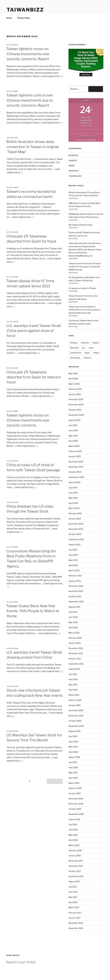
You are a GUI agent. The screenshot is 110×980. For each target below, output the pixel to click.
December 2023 (76, 524)
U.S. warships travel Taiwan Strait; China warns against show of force (34, 331)
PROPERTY (74, 171)
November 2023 (76, 529)
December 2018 (76, 799)
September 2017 (76, 876)
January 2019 (75, 793)
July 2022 (73, 612)
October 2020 (75, 721)
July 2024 (73, 488)
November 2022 (76, 591)
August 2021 (74, 669)
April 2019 (73, 778)
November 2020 (76, 716)
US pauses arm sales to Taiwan (82, 288)
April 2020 (73, 752)
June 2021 (73, 679)
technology (75, 358)
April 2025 (73, 441)
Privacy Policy (24, 18)
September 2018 (76, 814)
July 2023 (73, 550)
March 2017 (74, 907)
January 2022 (75, 643)
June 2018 (73, 830)
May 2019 (73, 773)
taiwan (96, 353)
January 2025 (75, 456)
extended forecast (86, 136)
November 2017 (76, 866)
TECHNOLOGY (75, 176)
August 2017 (74, 881)
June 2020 (73, 742)
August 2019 (74, 757)
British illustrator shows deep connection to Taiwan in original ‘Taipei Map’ (33, 147)
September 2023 (76, 539)
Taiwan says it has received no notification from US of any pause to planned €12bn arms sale (85, 310)
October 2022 (75, 596)
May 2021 (73, 685)
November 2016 (76, 928)
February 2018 (75, 850)
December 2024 (76, 462)
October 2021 (75, 659)
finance (96, 343)
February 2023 (75, 576)
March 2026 (74, 384)
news (91, 348)
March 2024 (74, 508)
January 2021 (74, 705)
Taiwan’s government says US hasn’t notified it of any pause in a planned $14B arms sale (85, 266)
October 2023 (75, 534)
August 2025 (74, 420)
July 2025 (73, 425)
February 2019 (75, 788)
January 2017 (74, 918)
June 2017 (73, 892)
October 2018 (75, 809)
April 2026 (73, 379)
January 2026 (75, 394)
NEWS (71, 166)
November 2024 (76, 467)
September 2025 (76, 415)
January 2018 (75, 856)
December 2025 (76, 399)
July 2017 (73, 887)
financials (74, 348)
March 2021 (74, 695)
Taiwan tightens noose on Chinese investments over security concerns (28, 420)
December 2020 (76, 710)
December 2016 (76, 923)
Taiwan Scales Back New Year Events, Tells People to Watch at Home (33, 611)
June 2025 (73, 430)
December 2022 (76, 586)
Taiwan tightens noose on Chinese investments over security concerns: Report (28, 54)
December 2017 (76, 861)
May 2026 (73, 373)
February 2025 (75, 451)
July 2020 (73, 736)
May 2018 (73, 835)
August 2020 (74, 731)
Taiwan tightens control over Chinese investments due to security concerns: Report (30, 100)
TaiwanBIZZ (25, 10)
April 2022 (73, 627)
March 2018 (74, 845)
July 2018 (73, 825)
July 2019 (73, 762)
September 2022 (76, 602)
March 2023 (74, 570)
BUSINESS (73, 155)
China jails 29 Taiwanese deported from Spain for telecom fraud (34, 377)
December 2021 (76, 648)
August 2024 (74, 482)
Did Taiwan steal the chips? (81, 225)
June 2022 (73, 617)
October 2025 (75, 410)
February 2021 (75, 700)
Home (9, 18)
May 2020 (73, 747)
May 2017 (73, 897)
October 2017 (75, 871)
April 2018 (73, 840)
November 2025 (76, 405)
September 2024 (76, 477)
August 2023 (74, 545)
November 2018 (76, 804)
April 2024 (73, 503)
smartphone (76, 353)
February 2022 (75, 638)
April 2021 (73, 690)
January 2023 (75, 581)
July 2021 (73, 674)
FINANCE (73, 160)
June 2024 (73, 493)
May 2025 (73, 436)
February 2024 (75, 514)
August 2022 (74, 607)
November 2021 (76, 653)
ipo (84, 348)
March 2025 (74, 446)
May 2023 (73, 560)
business (85, 343)
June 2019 (73, 768)
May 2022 (73, 622)
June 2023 (73, 555)
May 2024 (73, 498)
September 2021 (76, 664)
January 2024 (75, 519)
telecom (88, 358)
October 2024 (75, 472)
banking (74, 343)
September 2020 (76, 726)
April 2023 (73, 565)
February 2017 (75, 913)
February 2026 (75, 389)
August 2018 (74, 819)
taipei (87, 353)
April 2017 (73, 902)
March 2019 (74, 783)
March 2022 (74, 633)
